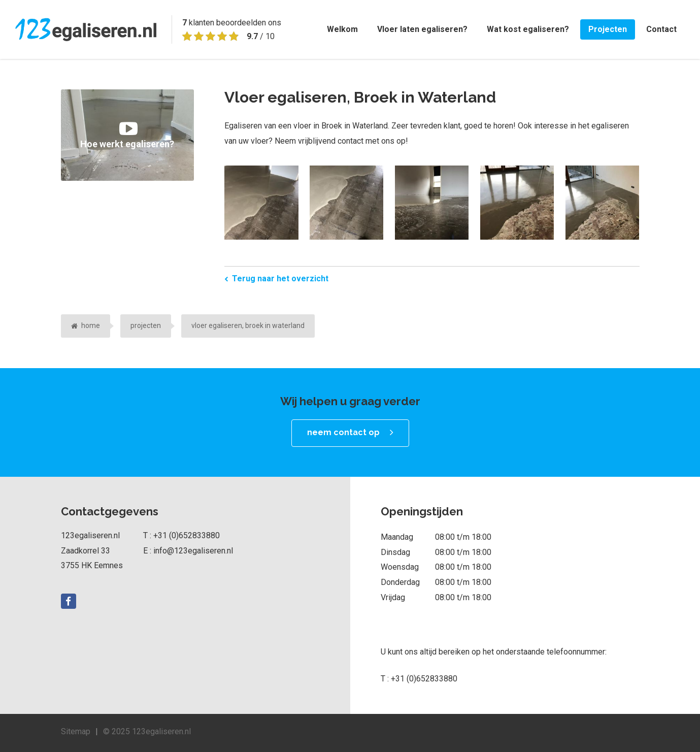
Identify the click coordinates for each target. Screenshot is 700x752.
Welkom (342, 29)
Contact (661, 29)
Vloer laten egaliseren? (422, 29)
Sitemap (76, 731)
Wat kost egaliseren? (528, 29)
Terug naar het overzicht (280, 279)
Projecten (608, 29)
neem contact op (343, 432)
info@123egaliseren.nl (193, 551)
